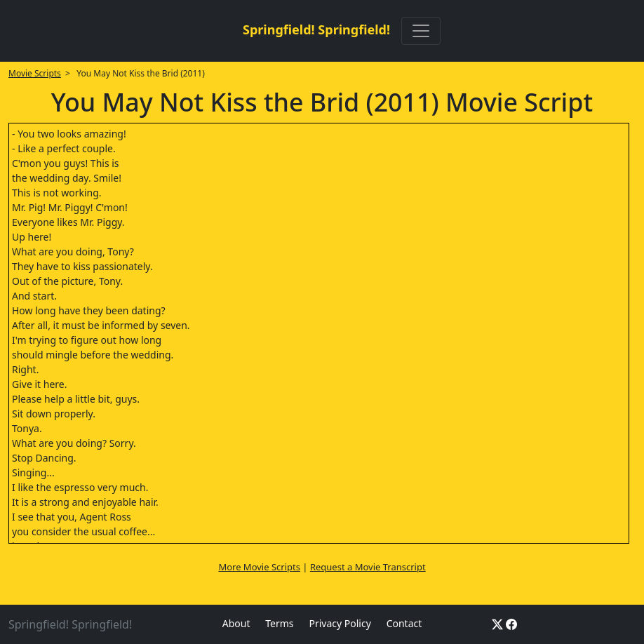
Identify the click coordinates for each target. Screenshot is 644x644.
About (236, 623)
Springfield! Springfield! (316, 29)
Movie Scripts (35, 73)
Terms (279, 623)
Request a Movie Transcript (368, 567)
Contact (404, 623)
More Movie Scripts (259, 567)
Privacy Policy (340, 623)
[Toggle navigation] (421, 31)
